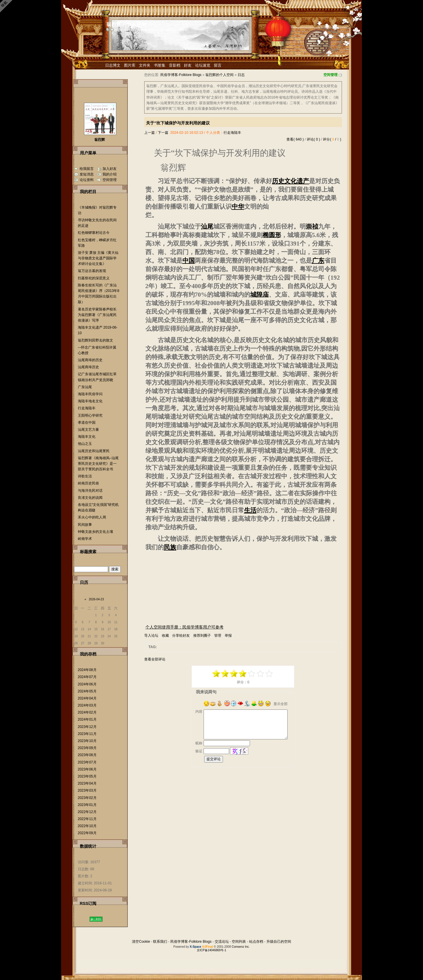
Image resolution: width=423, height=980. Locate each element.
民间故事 (85, 525)
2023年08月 (87, 755)
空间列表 (239, 942)
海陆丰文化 (87, 437)
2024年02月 (87, 712)
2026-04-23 (96, 599)
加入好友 (110, 169)
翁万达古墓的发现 (92, 271)
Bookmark (113, 29)
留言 (218, 65)
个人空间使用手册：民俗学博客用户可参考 (184, 627)
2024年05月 (87, 691)
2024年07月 (87, 677)
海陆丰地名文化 (90, 401)
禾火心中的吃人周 (92, 517)
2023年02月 (87, 798)
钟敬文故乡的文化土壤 (95, 532)
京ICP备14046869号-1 (211, 950)
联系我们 (160, 942)
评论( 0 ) (313, 139)
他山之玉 (85, 444)
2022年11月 (87, 819)
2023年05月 (87, 776)
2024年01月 (87, 719)
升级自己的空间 (279, 942)
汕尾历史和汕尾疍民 (94, 451)
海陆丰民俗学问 (90, 394)
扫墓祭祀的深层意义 (94, 278)
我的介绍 (110, 174)
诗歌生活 (85, 476)
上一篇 (150, 133)
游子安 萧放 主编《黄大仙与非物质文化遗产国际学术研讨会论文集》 (98, 258)
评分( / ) (332, 139)
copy (108, 29)
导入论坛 (151, 636)
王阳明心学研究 (90, 415)
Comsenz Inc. (241, 947)
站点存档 (256, 942)
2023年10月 (87, 741)
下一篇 (163, 133)
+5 (269, 674)
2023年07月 (87, 762)
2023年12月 (87, 727)
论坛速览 (203, 65)
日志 (241, 75)
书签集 (160, 65)
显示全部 (281, 704)
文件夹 (145, 65)
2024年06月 (87, 684)
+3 (261, 674)
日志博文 (113, 65)
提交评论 (214, 759)
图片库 (130, 65)
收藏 (165, 636)
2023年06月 (87, 769)
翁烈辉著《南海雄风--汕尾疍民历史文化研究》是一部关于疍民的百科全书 (98, 464)
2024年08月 (87, 670)
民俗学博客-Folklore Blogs (181, 75)
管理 (218, 636)
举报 (228, 636)
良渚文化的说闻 (90, 498)
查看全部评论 (155, 659)
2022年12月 (87, 812)
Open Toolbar (7, 6)
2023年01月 (87, 805)
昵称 (199, 743)
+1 (252, 674)
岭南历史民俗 (88, 483)
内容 (199, 712)
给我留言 (87, 169)
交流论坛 (222, 942)
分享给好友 (181, 636)
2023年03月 (87, 790)
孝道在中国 (87, 423)
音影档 (175, 65)
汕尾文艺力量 (88, 430)
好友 (188, 65)
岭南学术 (85, 539)
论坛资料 (87, 180)
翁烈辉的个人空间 (219, 75)
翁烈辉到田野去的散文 (95, 340)
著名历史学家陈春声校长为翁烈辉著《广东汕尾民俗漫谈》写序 (97, 315)
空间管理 (330, 75)
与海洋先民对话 (90, 491)
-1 (234, 674)
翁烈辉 (100, 140)
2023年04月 (87, 783)
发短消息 (87, 174)
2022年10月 (87, 826)
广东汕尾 (85, 387)
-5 (216, 674)
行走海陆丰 (232, 133)
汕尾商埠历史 (88, 367)
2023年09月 (87, 748)
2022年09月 (87, 833)
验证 (199, 751)
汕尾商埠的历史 (90, 360)
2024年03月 (87, 705)
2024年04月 (87, 698)
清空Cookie (141, 942)
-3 (225, 674)
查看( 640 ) (295, 139)
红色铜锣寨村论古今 (94, 233)
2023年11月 (87, 734)
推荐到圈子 (202, 636)
